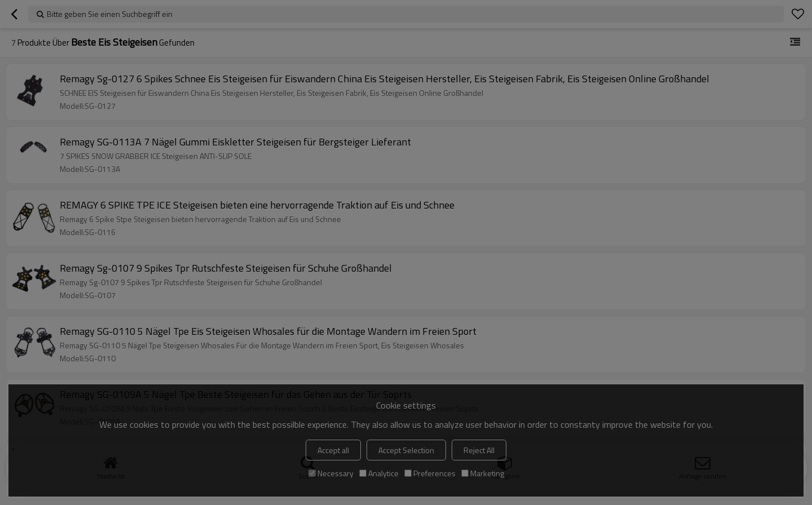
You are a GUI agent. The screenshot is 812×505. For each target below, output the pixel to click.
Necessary (331, 473)
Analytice (379, 473)
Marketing (483, 473)
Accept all (333, 450)
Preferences (430, 473)
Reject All (479, 450)
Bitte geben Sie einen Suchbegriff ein (110, 14)
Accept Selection (406, 450)
